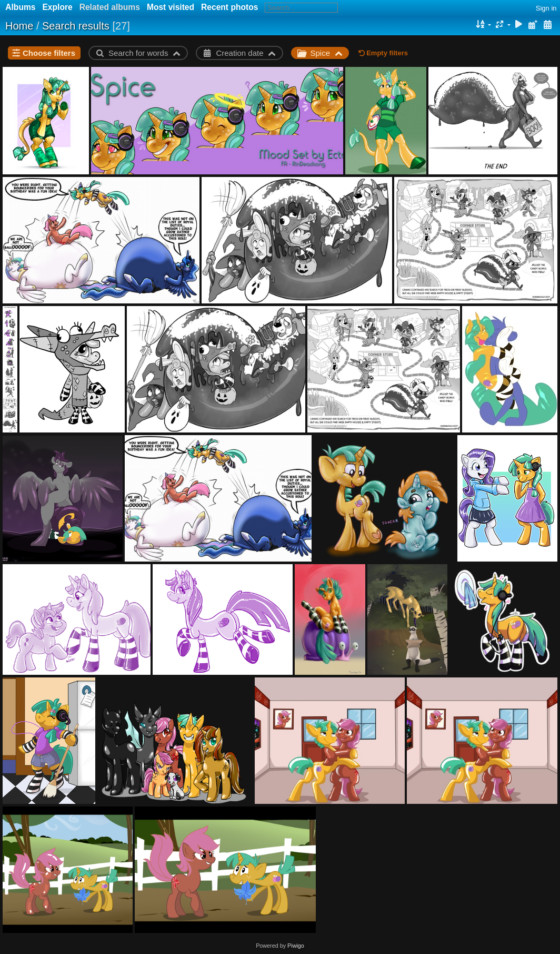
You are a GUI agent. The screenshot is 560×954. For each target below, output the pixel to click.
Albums (20, 7)
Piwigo (296, 946)
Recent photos (229, 7)
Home (19, 26)
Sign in (546, 8)
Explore (57, 7)
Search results (76, 26)
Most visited (171, 7)
